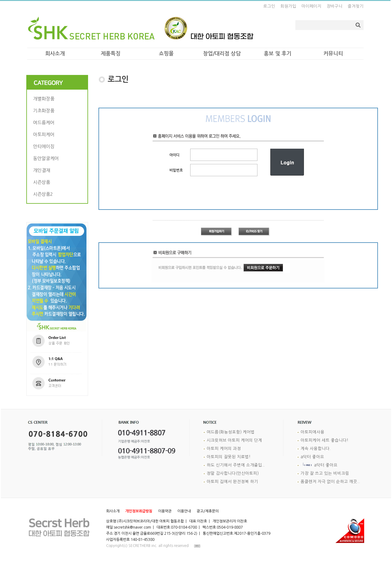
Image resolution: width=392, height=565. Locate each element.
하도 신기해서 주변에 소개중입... (236, 465)
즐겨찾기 (356, 6)
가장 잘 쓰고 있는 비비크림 (325, 473)
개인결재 (42, 170)
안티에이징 (44, 146)
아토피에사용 (312, 432)
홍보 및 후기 (278, 54)
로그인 (269, 6)
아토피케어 (44, 134)
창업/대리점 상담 (222, 54)
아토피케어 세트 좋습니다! (324, 440)
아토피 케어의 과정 (224, 449)
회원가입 (288, 6)
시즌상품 (42, 182)
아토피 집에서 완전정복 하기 (232, 482)
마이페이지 (311, 6)
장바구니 (335, 6)
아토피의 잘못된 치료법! (229, 457)
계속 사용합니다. (316, 449)
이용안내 (184, 511)
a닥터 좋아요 (312, 457)
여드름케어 (44, 123)
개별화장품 (44, 99)
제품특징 (111, 54)
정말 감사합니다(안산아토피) (233, 473)
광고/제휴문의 (208, 511)
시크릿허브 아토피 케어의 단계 (234, 440)
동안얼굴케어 (46, 158)
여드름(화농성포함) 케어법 (231, 432)
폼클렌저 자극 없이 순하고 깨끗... (330, 482)
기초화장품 (44, 111)
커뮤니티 (333, 54)
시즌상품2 (44, 194)
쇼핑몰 (166, 54)
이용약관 (165, 511)
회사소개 (55, 54)
